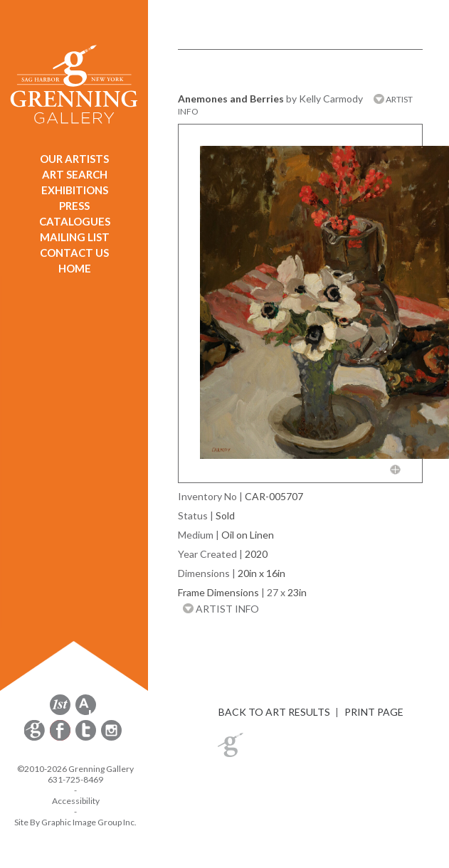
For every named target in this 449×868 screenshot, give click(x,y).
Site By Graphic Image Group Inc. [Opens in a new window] (75, 822)
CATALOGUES (75, 221)
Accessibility (76, 801)
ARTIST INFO (221, 609)
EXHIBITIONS (75, 190)
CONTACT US (74, 253)
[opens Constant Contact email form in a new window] (36, 738)
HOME (75, 268)
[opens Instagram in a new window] (111, 738)
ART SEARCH (75, 174)
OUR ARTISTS (74, 159)
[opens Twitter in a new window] (87, 738)
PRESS (74, 206)
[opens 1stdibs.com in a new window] (60, 713)
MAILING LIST (75, 237)
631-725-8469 (75, 779)
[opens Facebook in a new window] (61, 738)
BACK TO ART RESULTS (274, 712)
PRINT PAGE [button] (374, 712)
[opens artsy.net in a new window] (86, 713)
